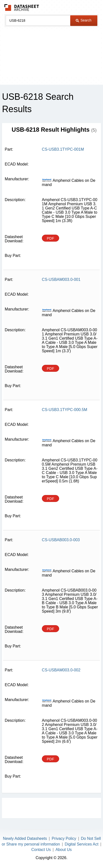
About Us (64, 850)
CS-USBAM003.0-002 (61, 670)
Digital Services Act (82, 844)
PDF (51, 238)
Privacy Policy (64, 838)
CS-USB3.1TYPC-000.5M (65, 410)
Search (84, 20)
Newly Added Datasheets (25, 838)
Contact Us (41, 850)
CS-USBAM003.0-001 (61, 279)
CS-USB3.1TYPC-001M (63, 149)
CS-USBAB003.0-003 (61, 540)
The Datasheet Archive (22, 8)
